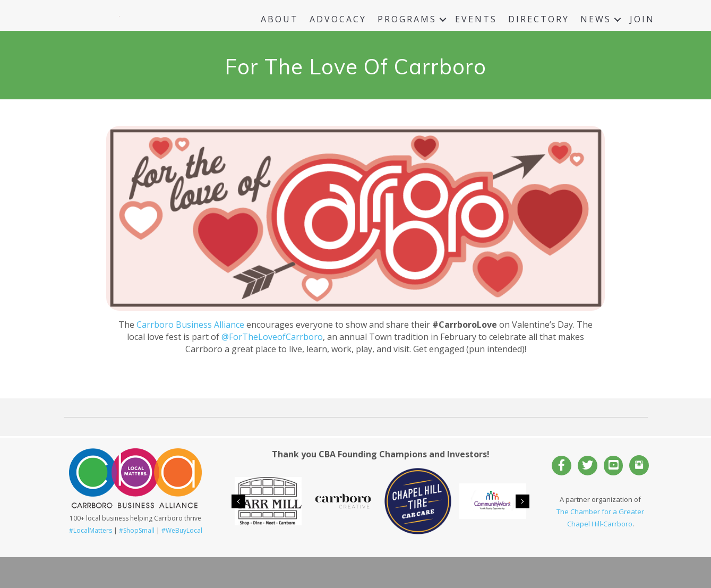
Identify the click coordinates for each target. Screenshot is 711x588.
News (596, 35)
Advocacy (338, 35)
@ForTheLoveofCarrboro (272, 368)
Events (476, 35)
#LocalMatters (91, 561)
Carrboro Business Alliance (190, 355)
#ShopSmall (137, 561)
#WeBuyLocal (182, 561)
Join (642, 35)
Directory (539, 35)
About (280, 35)
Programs (407, 35)
